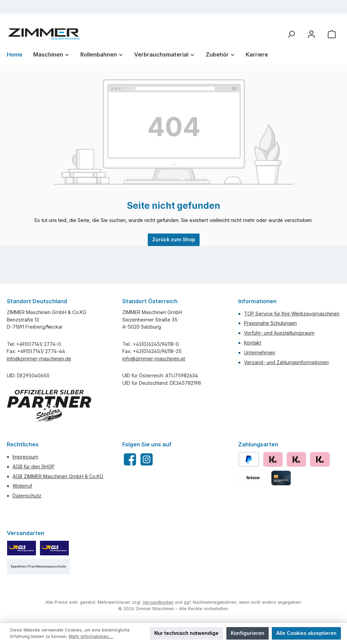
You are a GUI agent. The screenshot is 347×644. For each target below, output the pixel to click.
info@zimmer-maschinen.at (154, 359)
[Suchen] (291, 34)
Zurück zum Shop (174, 239)
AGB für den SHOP (34, 467)
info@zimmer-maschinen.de (39, 359)
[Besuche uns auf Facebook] (130, 459)
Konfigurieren (248, 633)
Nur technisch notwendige (186, 633)
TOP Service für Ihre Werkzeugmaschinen (292, 314)
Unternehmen (260, 352)
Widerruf (22, 486)
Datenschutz (27, 496)
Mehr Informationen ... (91, 636)
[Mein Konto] (311, 34)
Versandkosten (158, 602)
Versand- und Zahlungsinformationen (286, 362)
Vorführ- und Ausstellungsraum (279, 333)
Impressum (25, 457)
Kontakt (253, 343)
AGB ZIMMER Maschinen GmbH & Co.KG (58, 476)
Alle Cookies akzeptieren (306, 633)
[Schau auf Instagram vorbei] (147, 459)
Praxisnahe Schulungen (270, 323)
